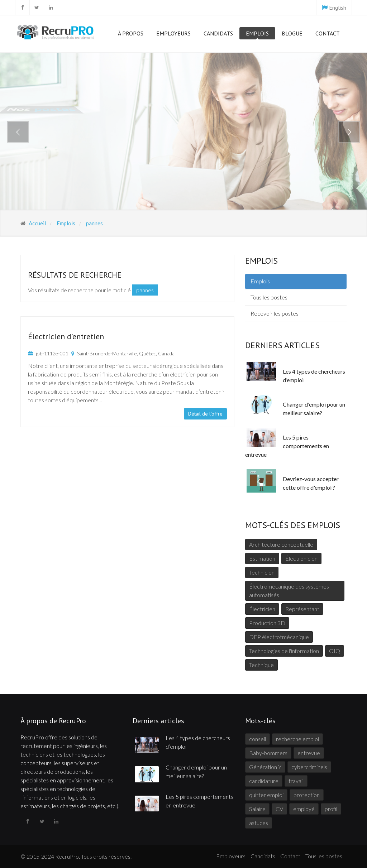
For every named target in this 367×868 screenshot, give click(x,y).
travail (296, 781)
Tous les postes (269, 297)
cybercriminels (309, 767)
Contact (328, 33)
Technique (261, 665)
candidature (264, 781)
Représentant (302, 609)
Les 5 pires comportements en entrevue (287, 446)
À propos (131, 35)
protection (307, 795)
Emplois (257, 35)
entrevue (309, 753)
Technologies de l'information (284, 651)
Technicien (262, 572)
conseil (258, 739)
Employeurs (173, 35)
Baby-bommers (268, 753)
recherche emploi (297, 739)
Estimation (262, 558)
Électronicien (301, 558)
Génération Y (265, 767)
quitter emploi (266, 795)
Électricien (262, 609)
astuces (259, 823)
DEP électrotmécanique (279, 637)
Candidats (218, 35)
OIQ (335, 651)
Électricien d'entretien (66, 336)
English (338, 8)
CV (279, 809)
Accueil (37, 223)
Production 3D (267, 623)
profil (331, 809)
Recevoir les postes (275, 313)
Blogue (292, 33)
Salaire (257, 809)
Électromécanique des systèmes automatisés (289, 591)
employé (304, 809)
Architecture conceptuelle (281, 544)
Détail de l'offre (205, 414)
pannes (94, 223)
